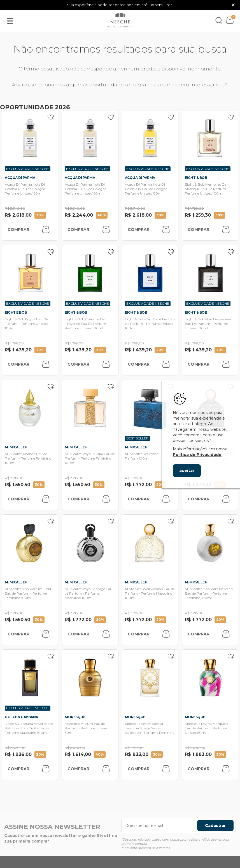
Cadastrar (215, 826)
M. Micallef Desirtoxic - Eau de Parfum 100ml (149, 456)
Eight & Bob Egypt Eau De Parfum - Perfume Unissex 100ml (26, 324)
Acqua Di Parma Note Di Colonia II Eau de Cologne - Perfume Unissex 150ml (26, 189)
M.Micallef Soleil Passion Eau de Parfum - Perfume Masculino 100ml (150, 593)
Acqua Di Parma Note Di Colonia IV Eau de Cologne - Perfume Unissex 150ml (147, 189)
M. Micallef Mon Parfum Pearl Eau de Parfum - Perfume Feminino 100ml (209, 593)
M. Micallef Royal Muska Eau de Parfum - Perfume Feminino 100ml (90, 458)
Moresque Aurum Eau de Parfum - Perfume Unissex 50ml (86, 728)
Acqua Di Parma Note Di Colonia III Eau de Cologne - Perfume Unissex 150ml (87, 189)
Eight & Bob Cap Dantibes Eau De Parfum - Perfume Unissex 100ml (150, 324)
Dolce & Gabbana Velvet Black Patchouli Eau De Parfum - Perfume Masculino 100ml (29, 728)
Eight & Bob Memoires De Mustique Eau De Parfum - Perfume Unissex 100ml (207, 189)
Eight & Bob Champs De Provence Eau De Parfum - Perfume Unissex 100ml (87, 324)
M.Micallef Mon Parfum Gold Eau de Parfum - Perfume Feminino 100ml (28, 593)
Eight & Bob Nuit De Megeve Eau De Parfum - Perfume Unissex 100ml (208, 324)
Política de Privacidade (197, 455)
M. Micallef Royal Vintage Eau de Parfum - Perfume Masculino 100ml (88, 593)
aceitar (187, 470)
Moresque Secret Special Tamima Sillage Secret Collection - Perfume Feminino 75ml (150, 730)
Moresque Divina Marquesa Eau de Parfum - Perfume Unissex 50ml (207, 728)
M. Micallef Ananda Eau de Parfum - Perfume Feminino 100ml (28, 458)
